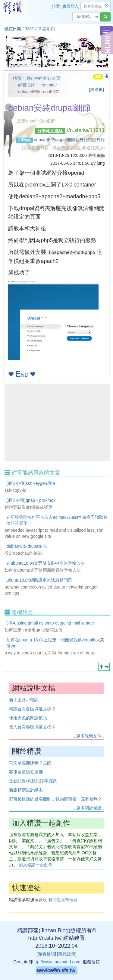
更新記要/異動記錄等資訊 (33, 781)
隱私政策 (67, 954)
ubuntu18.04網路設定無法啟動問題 (39, 580)
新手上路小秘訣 (24, 700)
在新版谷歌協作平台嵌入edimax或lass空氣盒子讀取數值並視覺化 (57, 520)
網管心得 (27, 85)
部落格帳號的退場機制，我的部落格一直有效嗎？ (55, 799)
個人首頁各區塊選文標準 (32, 727)
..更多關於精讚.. (89, 808)
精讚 (56, 6)
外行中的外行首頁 (43, 78)
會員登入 (71, 6)
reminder (49, 85)
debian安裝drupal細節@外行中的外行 (69, 140)
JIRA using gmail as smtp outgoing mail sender (50, 623)
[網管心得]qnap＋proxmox (31, 500)
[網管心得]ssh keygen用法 (31, 483)
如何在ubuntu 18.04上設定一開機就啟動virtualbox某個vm (55, 643)
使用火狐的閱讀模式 (28, 718)
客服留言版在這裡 (26, 772)
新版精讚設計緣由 (26, 790)
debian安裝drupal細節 (27, 546)
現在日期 (13, 29)
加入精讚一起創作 (36, 865)
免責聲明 (46, 954)
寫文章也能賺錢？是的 (30, 763)
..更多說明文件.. (89, 736)
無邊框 (96, 89)
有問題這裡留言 (63, 900)
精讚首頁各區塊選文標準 (32, 709)
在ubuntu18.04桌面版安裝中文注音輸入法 (46, 563)
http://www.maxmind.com (56, 962)
